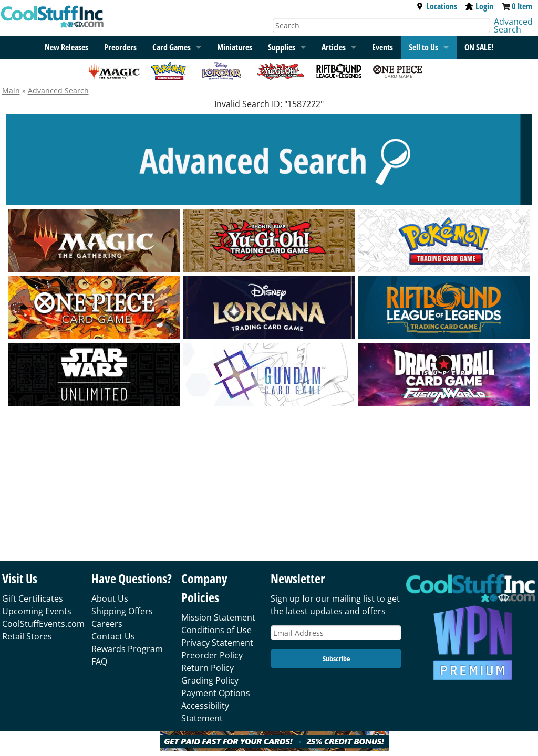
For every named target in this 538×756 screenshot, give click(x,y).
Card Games (172, 47)
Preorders (120, 47)
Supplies (282, 47)
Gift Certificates (33, 598)
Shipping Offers (122, 611)
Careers (107, 624)
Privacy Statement (217, 643)
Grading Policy (210, 680)
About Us (110, 598)
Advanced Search (513, 25)
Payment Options (216, 693)
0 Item (522, 6)
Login (479, 6)
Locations (437, 6)
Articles (334, 47)
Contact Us (113, 636)
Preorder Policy (212, 655)
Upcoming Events (37, 611)
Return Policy (208, 668)
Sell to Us (423, 47)
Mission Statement (218, 617)
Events (382, 47)
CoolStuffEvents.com (43, 624)
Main (11, 91)
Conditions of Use (216, 630)
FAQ (99, 661)
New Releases (66, 47)
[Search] (381, 25)
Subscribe (336, 659)
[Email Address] (336, 633)
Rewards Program (127, 649)
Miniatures (235, 47)
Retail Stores (27, 636)
